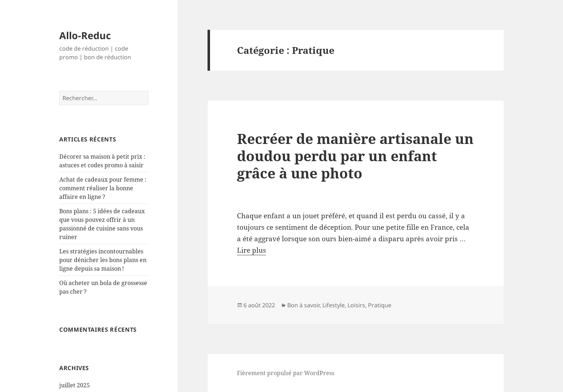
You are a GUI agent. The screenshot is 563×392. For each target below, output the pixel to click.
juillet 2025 (75, 385)
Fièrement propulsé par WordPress (286, 373)
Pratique (380, 305)
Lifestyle (334, 305)
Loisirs (356, 305)
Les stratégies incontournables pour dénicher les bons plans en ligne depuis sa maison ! (103, 260)
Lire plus (252, 250)
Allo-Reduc (85, 35)
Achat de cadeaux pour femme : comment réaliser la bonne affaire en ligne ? (103, 188)
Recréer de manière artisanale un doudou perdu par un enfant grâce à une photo (355, 156)
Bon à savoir (303, 305)
